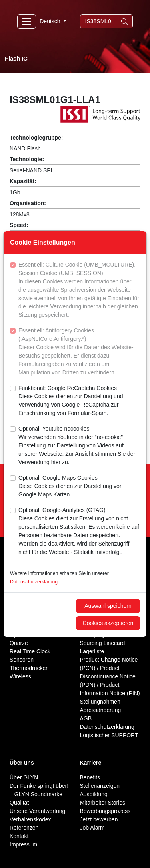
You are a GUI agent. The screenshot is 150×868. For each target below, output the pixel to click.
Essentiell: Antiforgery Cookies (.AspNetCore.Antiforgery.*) (79, 352)
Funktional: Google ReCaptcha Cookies (79, 401)
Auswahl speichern (108, 606)
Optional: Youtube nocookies (79, 446)
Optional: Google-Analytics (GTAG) (79, 532)
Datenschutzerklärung (34, 582)
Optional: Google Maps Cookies (79, 487)
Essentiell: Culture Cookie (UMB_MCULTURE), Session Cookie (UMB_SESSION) (79, 290)
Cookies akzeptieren (108, 623)
